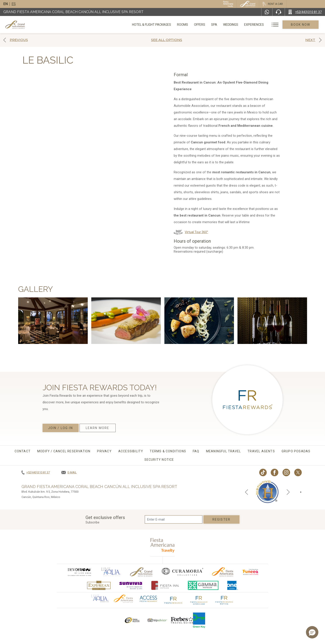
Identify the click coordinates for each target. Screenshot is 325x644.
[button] (312, 632)
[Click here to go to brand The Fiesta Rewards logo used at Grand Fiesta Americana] (173, 600)
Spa (214, 25)
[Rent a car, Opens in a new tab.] (273, 4)
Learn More (97, 428)
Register (221, 519)
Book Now (301, 25)
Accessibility (131, 451)
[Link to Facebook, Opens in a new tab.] (275, 472)
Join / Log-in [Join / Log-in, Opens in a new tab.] (60, 428)
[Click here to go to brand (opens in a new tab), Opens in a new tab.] (79, 572)
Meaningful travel (223, 451)
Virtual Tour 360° (196, 232)
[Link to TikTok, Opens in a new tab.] (263, 472)
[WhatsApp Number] (267, 12)
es (14, 4)
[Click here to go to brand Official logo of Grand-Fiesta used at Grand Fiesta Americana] (141, 572)
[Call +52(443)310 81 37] (305, 12)
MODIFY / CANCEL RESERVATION (64, 451)
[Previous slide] (247, 492)
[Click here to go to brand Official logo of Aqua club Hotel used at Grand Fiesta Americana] (100, 598)
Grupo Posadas (296, 451)
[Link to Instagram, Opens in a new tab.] (286, 472)
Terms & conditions (168, 451)
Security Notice (159, 460)
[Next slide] (288, 492)
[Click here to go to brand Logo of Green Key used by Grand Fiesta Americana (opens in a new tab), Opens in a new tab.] (199, 620)
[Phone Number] (278, 12)
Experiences (254, 25)
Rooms (183, 25)
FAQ (196, 451)
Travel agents (261, 451)
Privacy (104, 451)
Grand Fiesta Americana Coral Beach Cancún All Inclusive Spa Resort (73, 12)
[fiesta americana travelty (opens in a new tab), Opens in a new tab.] (162, 545)
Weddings (231, 25)
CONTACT (23, 451)
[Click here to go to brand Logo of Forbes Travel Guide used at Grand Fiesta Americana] (182, 620)
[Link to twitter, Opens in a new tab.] (298, 472)
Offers (200, 25)
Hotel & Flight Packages (152, 26)
